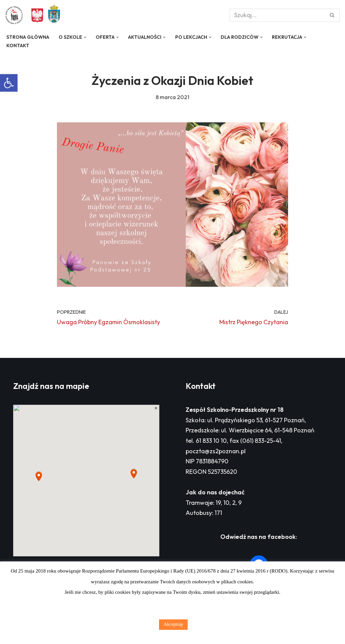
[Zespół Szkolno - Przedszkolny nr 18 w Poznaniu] (16, 15)
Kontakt (18, 45)
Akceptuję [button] (174, 624)
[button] (9, 83)
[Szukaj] (277, 15)
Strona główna (28, 37)
